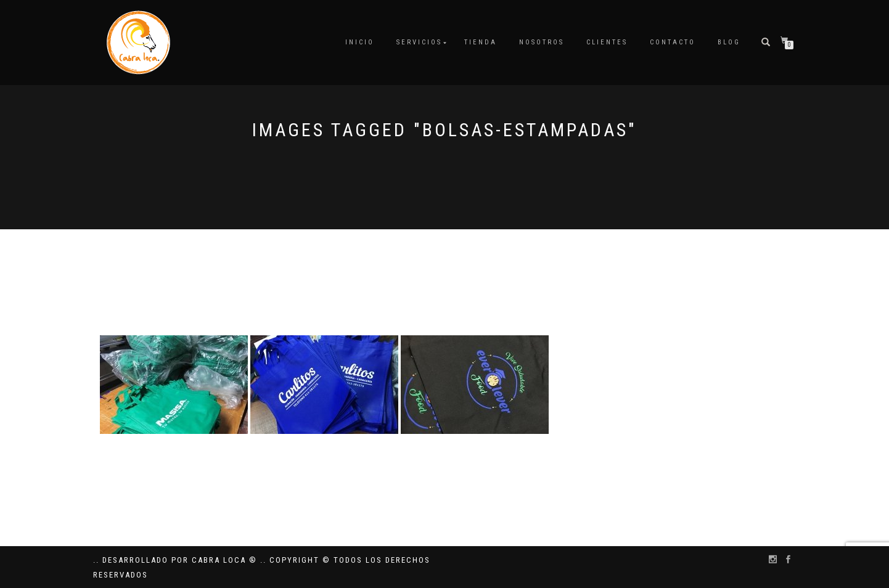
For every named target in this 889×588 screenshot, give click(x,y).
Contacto (673, 42)
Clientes (607, 42)
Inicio (360, 42)
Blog (729, 42)
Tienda (481, 42)
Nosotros (542, 42)
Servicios (419, 42)
